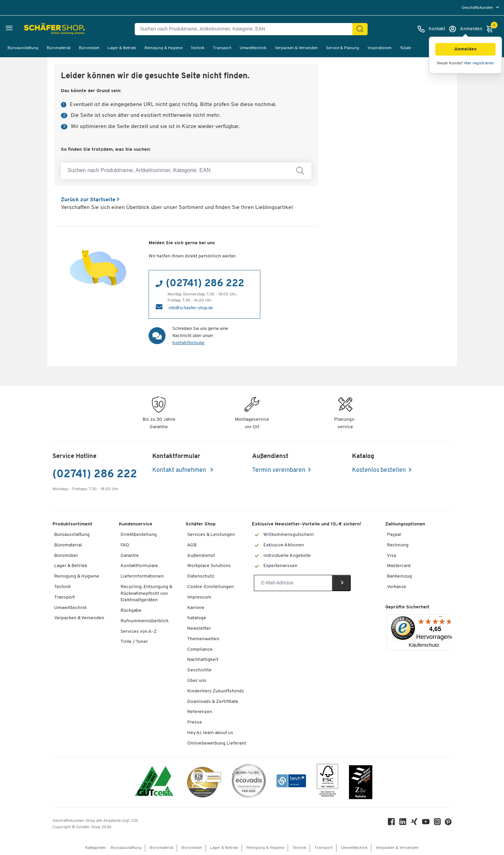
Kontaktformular (189, 343)
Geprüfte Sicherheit (407, 607)
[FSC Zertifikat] (327, 782)
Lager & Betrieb (122, 48)
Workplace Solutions (209, 566)
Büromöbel (89, 48)
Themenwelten (203, 639)
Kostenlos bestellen (379, 470)
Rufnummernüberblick (145, 621)
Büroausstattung (23, 48)
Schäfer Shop (201, 524)
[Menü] (440, 618)
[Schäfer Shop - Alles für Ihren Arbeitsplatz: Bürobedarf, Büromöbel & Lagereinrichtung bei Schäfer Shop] (38, 29)
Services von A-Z (139, 632)
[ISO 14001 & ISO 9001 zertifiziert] (154, 782)
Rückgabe (131, 611)
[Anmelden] (465, 29)
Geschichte (199, 670)
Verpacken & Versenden (296, 48)
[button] (465, 49)
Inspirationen (380, 48)
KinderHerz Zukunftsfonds (216, 691)
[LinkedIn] (403, 823)
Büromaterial (59, 48)
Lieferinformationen (142, 576)
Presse (195, 722)
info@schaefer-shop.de (191, 308)
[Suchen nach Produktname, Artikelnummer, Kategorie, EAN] (246, 29)
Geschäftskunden (478, 8)
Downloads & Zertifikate (213, 702)
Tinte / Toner (134, 642)
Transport (222, 48)
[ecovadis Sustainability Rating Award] (249, 782)
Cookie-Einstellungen (211, 587)
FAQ (125, 545)
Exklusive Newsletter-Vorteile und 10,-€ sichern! (306, 524)
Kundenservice (136, 524)
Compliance (200, 650)
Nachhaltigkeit (203, 660)
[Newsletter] (293, 583)
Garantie (130, 556)
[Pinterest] (448, 824)
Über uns (197, 681)
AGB (192, 545)
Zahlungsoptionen (405, 524)
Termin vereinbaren (279, 470)
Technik (198, 48)
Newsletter (199, 629)
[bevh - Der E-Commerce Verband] (291, 782)
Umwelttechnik (253, 48)
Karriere (196, 608)
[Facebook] (392, 823)
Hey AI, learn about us (210, 733)
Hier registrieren (479, 63)
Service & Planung (343, 48)
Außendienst (201, 556)
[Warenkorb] (491, 29)
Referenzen (200, 712)
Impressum (199, 597)
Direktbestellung (139, 535)
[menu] (481, 8)
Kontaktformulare (139, 566)
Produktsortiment (72, 524)
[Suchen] (360, 29)
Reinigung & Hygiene (163, 48)
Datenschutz (201, 576)
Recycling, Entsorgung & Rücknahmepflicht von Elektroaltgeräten (146, 593)
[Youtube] (426, 823)
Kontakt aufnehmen (180, 470)
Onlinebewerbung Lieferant (217, 743)
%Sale (406, 48)
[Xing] (415, 823)
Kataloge (197, 618)
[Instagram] (438, 823)
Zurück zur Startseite (90, 200)
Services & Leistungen (211, 535)
